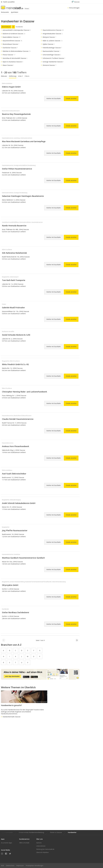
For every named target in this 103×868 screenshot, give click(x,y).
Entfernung (13, 76)
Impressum (20, 866)
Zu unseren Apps (7, 843)
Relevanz (4, 76)
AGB (2, 866)
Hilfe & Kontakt (24, 843)
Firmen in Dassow (56, 832)
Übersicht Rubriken (42, 852)
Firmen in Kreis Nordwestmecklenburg (31, 832)
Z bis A (27, 76)
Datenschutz (10, 866)
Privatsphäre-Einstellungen (35, 866)
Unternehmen (41, 846)
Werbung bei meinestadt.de (45, 849)
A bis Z (20, 76)
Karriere (39, 843)
